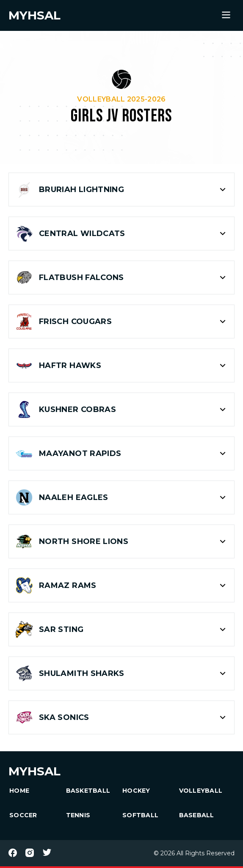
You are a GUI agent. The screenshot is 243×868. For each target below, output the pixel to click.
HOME (19, 791)
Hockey (136, 791)
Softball (140, 815)
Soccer (23, 815)
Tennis (78, 815)
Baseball (197, 815)
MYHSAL (35, 771)
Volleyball (201, 791)
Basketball (88, 791)
